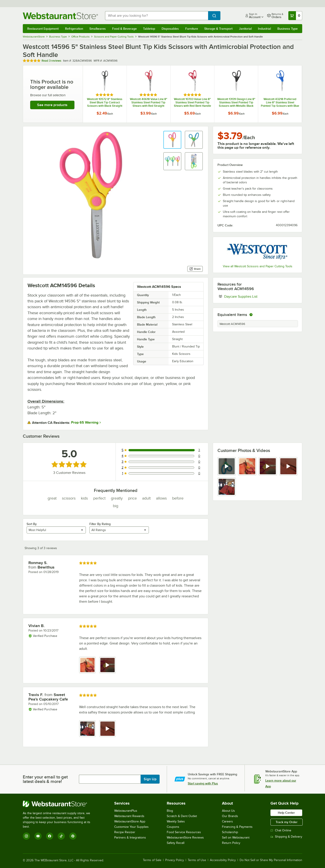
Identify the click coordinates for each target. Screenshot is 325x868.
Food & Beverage (125, 29)
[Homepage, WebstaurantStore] (60, 16)
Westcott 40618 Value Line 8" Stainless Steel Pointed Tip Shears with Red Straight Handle (149, 102)
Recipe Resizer (125, 832)
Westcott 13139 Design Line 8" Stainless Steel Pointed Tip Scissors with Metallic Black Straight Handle (236, 102)
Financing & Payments (237, 827)
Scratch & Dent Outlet (182, 816)
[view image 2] (247, 466)
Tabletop (149, 29)
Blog (170, 811)
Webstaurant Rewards (129, 816)
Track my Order (287, 822)
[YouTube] (38, 836)
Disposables (170, 29)
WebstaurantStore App (130, 821)
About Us (228, 811)
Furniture (192, 29)
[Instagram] (26, 836)
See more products (52, 105)
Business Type (288, 29)
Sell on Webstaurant (236, 838)
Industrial (264, 29)
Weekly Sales (176, 821)
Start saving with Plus (203, 783)
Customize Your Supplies (131, 827)
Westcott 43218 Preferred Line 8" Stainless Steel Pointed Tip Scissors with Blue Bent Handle (280, 102)
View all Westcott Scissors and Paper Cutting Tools (258, 266)
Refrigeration (74, 29)
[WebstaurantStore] (60, 804)
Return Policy (231, 843)
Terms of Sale (152, 860)
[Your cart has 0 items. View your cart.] (295, 16)
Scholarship (230, 832)
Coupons (173, 827)
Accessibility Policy (223, 860)
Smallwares (98, 29)
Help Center (286, 813)
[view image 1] (87, 665)
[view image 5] (227, 487)
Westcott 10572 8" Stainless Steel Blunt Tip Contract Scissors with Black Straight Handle (105, 102)
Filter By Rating (100, 524)
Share (195, 269)
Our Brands (230, 816)
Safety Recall (176, 843)
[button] (172, 140)
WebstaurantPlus (126, 811)
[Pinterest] (73, 836)
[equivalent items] (251, 315)
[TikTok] (61, 836)
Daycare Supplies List (254, 296)
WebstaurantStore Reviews (185, 838)
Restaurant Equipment (43, 29)
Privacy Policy (175, 860)
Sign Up (150, 779)
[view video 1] (227, 466)
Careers (227, 821)
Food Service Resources (184, 832)
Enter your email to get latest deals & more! (45, 779)
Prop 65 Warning (85, 422)
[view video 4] (288, 466)
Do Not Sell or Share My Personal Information (271, 860)
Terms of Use (197, 860)
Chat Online (281, 830)
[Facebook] (50, 836)
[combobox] (157, 16)
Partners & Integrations (130, 838)
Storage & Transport (218, 29)
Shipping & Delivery (286, 837)
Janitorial (245, 29)
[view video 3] (268, 466)
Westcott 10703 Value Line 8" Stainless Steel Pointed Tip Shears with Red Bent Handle (192, 102)
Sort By (32, 524)
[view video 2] (108, 665)
